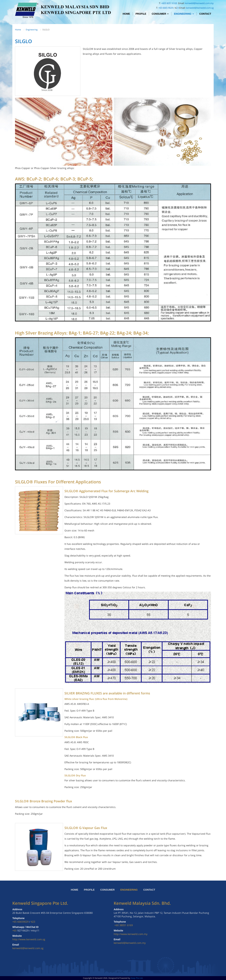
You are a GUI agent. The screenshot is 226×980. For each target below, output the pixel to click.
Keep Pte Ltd (137, 978)
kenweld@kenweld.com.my (199, 3)
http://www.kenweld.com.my (131, 934)
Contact (205, 14)
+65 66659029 (20, 922)
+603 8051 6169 (169, 3)
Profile (141, 14)
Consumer (160, 14)
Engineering (184, 14)
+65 (15, 930)
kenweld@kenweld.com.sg (200, 8)
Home (126, 14)
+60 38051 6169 (124, 925)
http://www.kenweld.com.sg (29, 939)
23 (177, 8)
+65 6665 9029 (166, 8)
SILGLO (23, 41)
